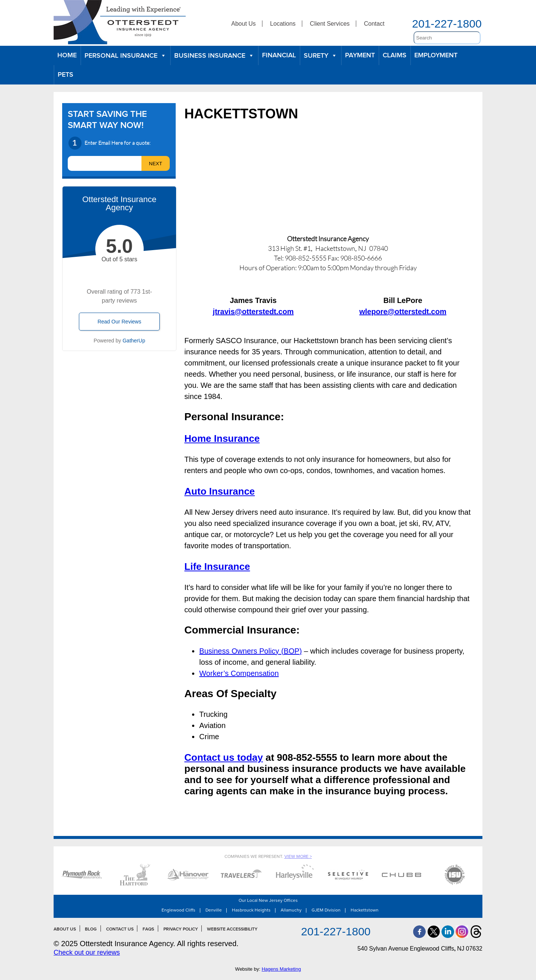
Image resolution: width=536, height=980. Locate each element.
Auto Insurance (219, 491)
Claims (395, 55)
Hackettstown (365, 910)
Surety (320, 55)
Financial (279, 55)
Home (67, 55)
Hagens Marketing (281, 969)
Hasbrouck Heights (251, 910)
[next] (156, 163)
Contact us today (224, 757)
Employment (436, 55)
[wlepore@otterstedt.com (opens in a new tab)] (403, 312)
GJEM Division (326, 910)
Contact (374, 24)
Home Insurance (222, 438)
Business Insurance (214, 55)
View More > (298, 857)
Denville (214, 910)
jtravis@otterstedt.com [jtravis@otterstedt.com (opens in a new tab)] (253, 312)
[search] (447, 38)
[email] (104, 163)
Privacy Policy (181, 929)
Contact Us (120, 929)
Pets (66, 75)
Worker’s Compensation (239, 673)
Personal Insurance (125, 55)
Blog (91, 929)
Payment (360, 55)
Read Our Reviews (119, 322)
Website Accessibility (232, 929)
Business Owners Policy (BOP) (251, 651)
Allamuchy (291, 910)
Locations (283, 24)
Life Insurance (217, 566)
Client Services (330, 24)
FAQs (148, 929)
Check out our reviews (87, 952)
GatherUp (134, 341)
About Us (243, 24)
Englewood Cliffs (178, 910)
